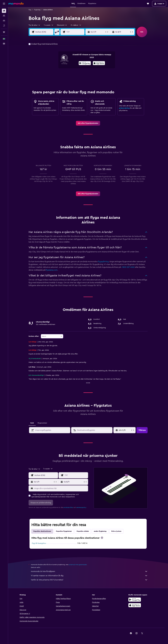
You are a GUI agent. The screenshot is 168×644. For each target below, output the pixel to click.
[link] (88, 123)
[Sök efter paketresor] (4, 25)
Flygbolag (37, 10)
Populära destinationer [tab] (42, 531)
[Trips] (4, 32)
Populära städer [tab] (83, 531)
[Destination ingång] (77, 32)
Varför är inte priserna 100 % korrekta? (89, 580)
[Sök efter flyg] (4, 11)
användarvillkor (68, 507)
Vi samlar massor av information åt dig (89, 576)
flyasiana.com (52, 270)
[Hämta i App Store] (99, 63)
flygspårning (103, 262)
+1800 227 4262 (128, 267)
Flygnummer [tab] (42, 423)
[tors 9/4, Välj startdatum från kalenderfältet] (125, 430)
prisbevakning (124, 108)
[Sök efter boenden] (4, 16)
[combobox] (34, 25)
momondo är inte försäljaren (89, 571)
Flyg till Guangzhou (39, 543)
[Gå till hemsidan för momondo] (16, 4)
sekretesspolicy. (81, 507)
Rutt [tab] (32, 423)
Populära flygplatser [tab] (64, 531)
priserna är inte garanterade (78, 565)
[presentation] (99, 63)
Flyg (30, 10)
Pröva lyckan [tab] (116, 531)
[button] (4, 4)
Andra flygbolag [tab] (100, 531)
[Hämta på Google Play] (85, 63)
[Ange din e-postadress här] (61, 488)
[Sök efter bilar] (4, 21)
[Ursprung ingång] (46, 32)
